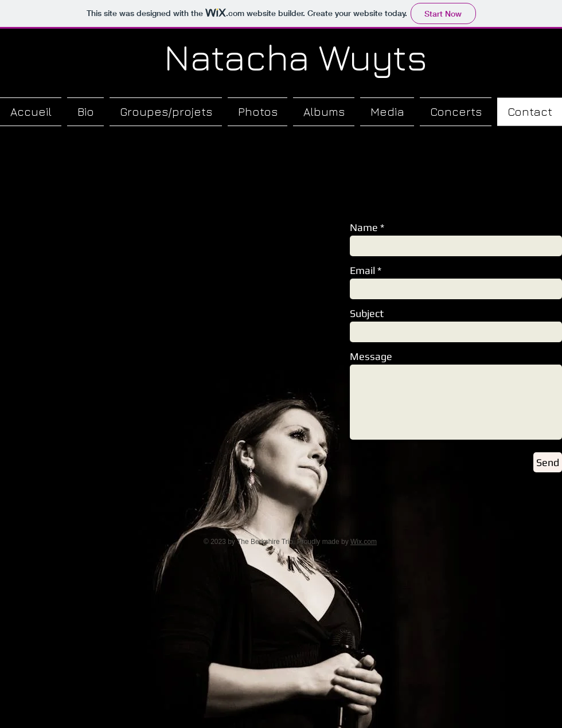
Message (371, 357)
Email (362, 271)
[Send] (548, 462)
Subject (367, 314)
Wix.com (364, 542)
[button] (166, 112)
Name (364, 228)
